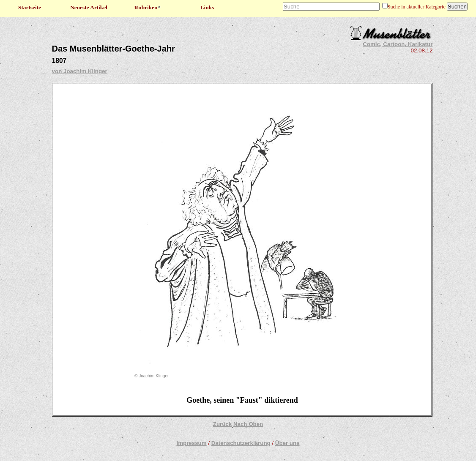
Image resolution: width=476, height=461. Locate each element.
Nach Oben (248, 424)
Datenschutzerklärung (241, 443)
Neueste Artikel (89, 7)
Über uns (287, 443)
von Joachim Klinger (80, 71)
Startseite (30, 7)
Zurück (222, 424)
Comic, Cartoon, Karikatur (398, 44)
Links (207, 7)
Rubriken (148, 7)
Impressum (191, 443)
